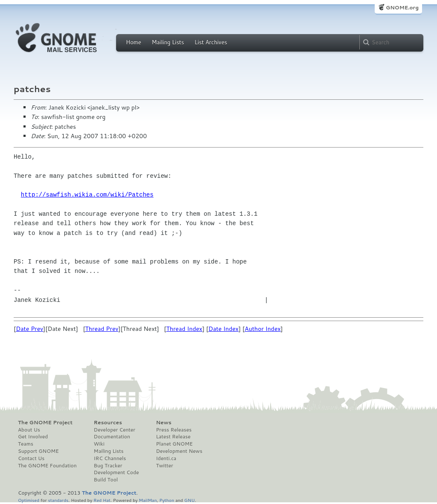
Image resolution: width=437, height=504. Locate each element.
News (163, 423)
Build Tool (106, 480)
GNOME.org (402, 7)
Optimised (29, 500)
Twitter (164, 466)
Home (134, 42)
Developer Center (115, 430)
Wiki (99, 444)
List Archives (211, 42)
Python (167, 500)
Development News (179, 451)
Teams (26, 444)
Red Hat (102, 500)
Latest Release (173, 437)
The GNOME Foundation (47, 466)
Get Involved (33, 437)
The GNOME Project (45, 423)
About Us (29, 430)
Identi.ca (166, 458)
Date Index (223, 329)
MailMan (148, 500)
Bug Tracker (108, 466)
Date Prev (29, 329)
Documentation (112, 437)
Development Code (117, 472)
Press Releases (173, 430)
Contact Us (31, 458)
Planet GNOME (174, 444)
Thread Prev (102, 329)
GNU (190, 500)
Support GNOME (38, 451)
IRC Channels (110, 458)
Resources (108, 423)
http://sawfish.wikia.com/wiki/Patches (87, 195)
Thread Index (184, 329)
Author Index (262, 329)
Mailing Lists (168, 42)
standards (58, 500)
